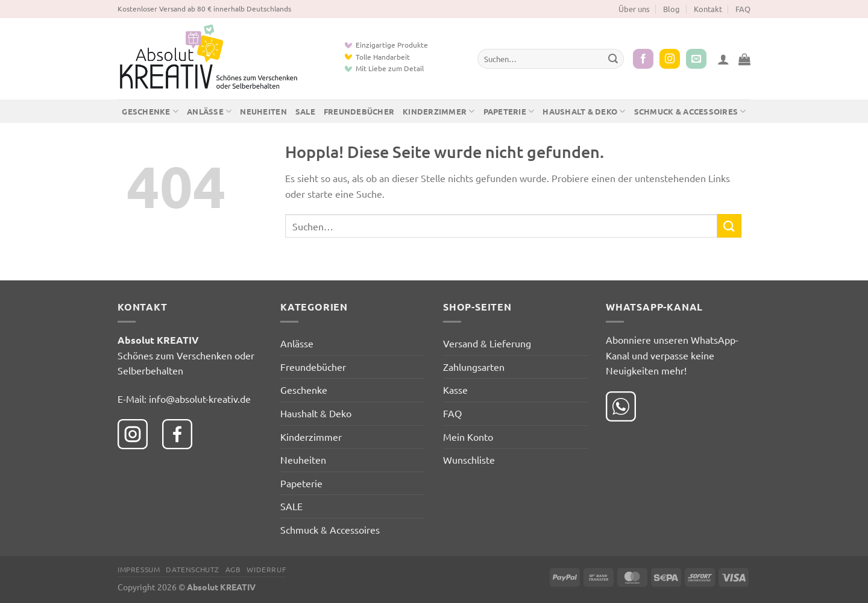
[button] (723, 59)
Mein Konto (468, 437)
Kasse (455, 390)
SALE (305, 111)
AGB (233, 569)
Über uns (634, 9)
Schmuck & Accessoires (690, 111)
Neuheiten (263, 111)
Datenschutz (193, 569)
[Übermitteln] (613, 59)
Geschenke (150, 111)
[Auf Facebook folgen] (643, 59)
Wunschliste (469, 459)
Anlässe (209, 111)
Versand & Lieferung (487, 343)
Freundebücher (359, 111)
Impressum (139, 569)
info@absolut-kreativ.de (200, 399)
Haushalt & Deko (584, 111)
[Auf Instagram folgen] (670, 59)
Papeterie (509, 111)
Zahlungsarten (474, 367)
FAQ (743, 9)
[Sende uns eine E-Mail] (696, 59)
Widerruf (266, 569)
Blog (671, 9)
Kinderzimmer (439, 111)
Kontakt (708, 9)
